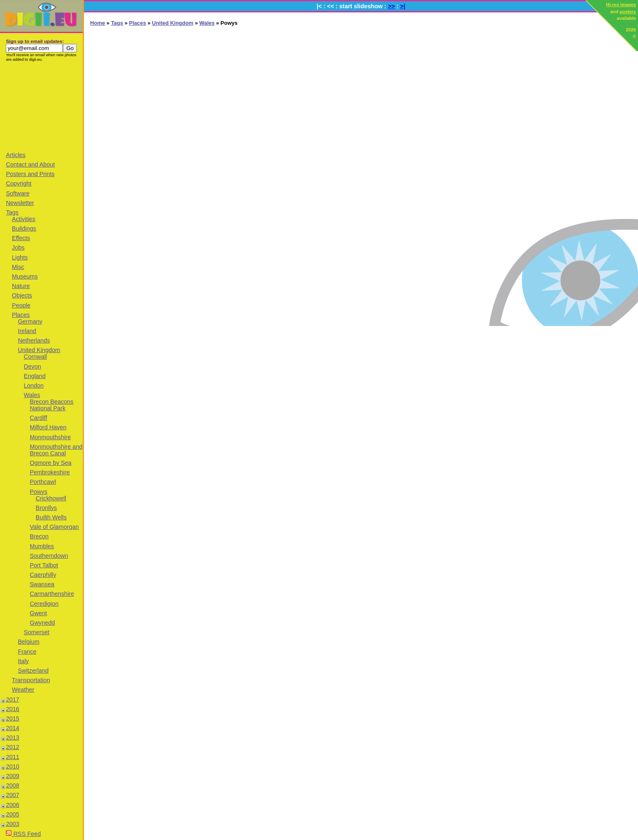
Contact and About (30, 164)
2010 (12, 766)
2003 (12, 824)
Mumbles (42, 546)
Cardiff (38, 418)
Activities (24, 219)
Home (98, 23)
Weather (23, 690)
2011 (12, 757)
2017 (12, 700)
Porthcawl (43, 482)
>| (403, 6)
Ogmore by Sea (51, 463)
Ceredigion (44, 604)
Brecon (39, 536)
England (35, 376)
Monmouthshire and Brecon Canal (56, 450)
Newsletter (20, 203)
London (34, 385)
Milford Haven (48, 427)
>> (391, 6)
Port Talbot (44, 565)
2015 (12, 719)
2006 (12, 805)
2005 (12, 814)
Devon (33, 366)
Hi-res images (621, 5)
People (21, 305)
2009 (12, 776)
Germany (30, 321)
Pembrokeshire (50, 472)
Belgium (29, 642)
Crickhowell (51, 498)
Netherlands (34, 340)
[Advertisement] (41, 106)
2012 (12, 747)
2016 (12, 709)
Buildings (24, 228)
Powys (38, 492)
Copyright (19, 183)
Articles (16, 155)
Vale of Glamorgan (54, 527)
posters (628, 12)
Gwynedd (42, 623)
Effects (21, 238)
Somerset (37, 632)
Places (21, 315)
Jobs (18, 247)
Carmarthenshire (52, 594)
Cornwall (36, 357)
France (27, 652)
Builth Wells (51, 517)
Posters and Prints (30, 174)
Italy (23, 661)
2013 (12, 738)
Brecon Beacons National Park (52, 405)
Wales (32, 395)
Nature (21, 286)
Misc (18, 267)
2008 (12, 785)
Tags (12, 212)
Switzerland (33, 671)
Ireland (27, 331)
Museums (25, 276)
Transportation (31, 680)
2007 (12, 795)
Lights (20, 257)
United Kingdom (39, 350)
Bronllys (46, 508)
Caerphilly (43, 575)
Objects (22, 295)
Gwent (38, 613)
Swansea (42, 584)
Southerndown (49, 556)
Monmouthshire (50, 437)
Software (18, 193)
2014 (12, 728)
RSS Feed (23, 834)
